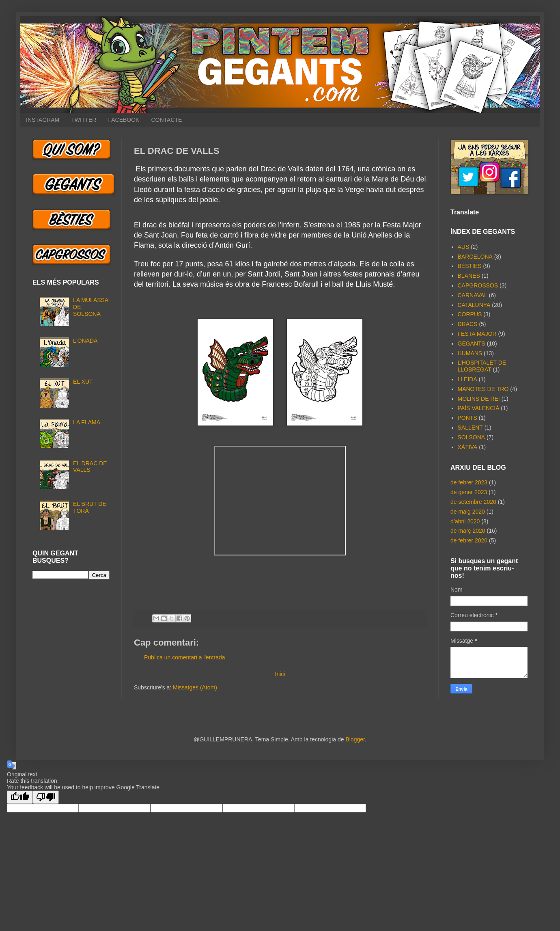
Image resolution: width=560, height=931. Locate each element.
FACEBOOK (124, 120)
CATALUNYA (474, 305)
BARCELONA (475, 257)
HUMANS (470, 353)
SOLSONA (472, 437)
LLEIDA (467, 379)
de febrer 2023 (469, 482)
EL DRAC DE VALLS (90, 467)
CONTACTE (166, 120)
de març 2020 (468, 531)
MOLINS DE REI (479, 399)
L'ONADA (85, 341)
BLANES (469, 276)
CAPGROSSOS (478, 285)
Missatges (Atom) (195, 687)
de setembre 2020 (473, 502)
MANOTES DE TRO (483, 389)
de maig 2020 (468, 512)
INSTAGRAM (43, 120)
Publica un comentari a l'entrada (185, 657)
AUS (464, 247)
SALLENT (470, 428)
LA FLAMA (87, 422)
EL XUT (83, 382)
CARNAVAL (473, 295)
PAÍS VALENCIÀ (479, 408)
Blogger (355, 739)
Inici (280, 674)
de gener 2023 (469, 492)
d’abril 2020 (465, 521)
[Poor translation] (46, 797)
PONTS (467, 418)
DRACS (468, 324)
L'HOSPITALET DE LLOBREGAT (482, 366)
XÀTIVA (468, 447)
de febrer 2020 (469, 540)
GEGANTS (472, 343)
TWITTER (84, 120)
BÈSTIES (470, 266)
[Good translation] (20, 797)
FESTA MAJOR (477, 334)
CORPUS (470, 314)
